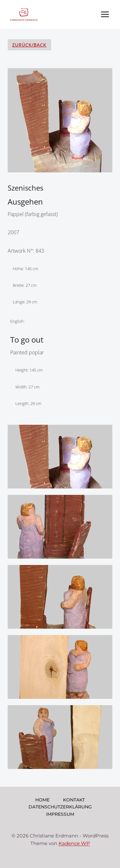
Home (42, 800)
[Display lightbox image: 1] (60, 457)
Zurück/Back (29, 45)
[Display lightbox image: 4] (60, 667)
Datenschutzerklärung (60, 807)
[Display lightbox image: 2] (60, 527)
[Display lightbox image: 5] (60, 737)
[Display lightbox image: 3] (60, 597)
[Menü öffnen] (105, 14)
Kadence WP (74, 843)
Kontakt (74, 800)
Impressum (60, 814)
